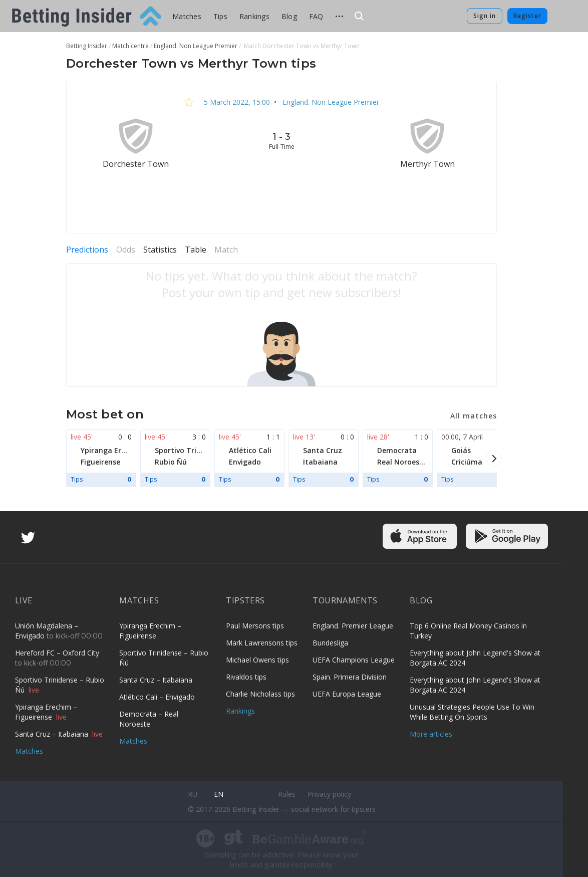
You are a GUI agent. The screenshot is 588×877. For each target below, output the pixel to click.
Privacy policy (329, 794)
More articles (431, 734)
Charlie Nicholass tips (260, 694)
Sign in (485, 16)
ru (193, 794)
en (219, 794)
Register (527, 16)
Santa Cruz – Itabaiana (53, 734)
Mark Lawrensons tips (262, 643)
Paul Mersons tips (255, 626)
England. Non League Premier (330, 102)
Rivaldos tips (246, 677)
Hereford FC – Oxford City (57, 653)
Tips (220, 16)
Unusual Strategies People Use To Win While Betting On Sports (472, 712)
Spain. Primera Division (350, 677)
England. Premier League (353, 626)
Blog (289, 16)
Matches (187, 16)
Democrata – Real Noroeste (149, 719)
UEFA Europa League (347, 694)
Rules (287, 794)
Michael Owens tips (257, 660)
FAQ (316, 16)
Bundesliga (330, 643)
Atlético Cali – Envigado (157, 697)
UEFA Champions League (354, 660)
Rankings (254, 16)
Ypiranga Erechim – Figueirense (46, 712)
